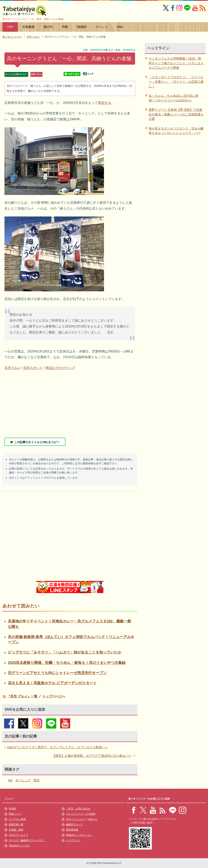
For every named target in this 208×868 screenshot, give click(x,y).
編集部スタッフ (75, 824)
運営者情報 (72, 830)
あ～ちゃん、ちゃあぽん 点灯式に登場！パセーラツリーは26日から (173, 98)
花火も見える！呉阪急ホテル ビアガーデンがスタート (52, 683)
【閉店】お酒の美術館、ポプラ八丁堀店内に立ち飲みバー (92, 756)
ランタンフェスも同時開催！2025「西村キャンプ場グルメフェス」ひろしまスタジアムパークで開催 (176, 63)
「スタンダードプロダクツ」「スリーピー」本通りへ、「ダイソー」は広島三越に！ (176, 82)
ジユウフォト (73, 840)
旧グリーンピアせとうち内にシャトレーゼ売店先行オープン (57, 673)
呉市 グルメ (36, 74)
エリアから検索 (17, 819)
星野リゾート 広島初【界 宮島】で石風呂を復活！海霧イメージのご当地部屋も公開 (176, 114)
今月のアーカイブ (18, 835)
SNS (120, 27)
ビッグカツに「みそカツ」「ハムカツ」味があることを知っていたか (65, 652)
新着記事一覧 (16, 824)
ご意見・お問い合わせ (78, 809)
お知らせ (92, 819)
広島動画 (28, 27)
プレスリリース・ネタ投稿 (81, 814)
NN (10, 780)
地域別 (82, 27)
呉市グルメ (13, 368)
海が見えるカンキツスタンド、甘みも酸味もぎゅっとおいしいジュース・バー (176, 131)
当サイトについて (76, 819)
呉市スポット (33, 368)
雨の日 (48, 27)
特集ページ (15, 814)
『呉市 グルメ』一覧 (22, 696)
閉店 (37, 780)
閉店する (105, 103)
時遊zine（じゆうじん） (79, 835)
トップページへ (54, 696)
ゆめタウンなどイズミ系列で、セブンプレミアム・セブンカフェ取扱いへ (57, 747)
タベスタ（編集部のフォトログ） (27, 840)
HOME (12, 809)
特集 (65, 27)
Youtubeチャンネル (19, 846)
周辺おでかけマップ (60, 368)
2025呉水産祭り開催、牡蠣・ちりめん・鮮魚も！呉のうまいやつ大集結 (67, 663)
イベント (102, 27)
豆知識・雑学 (16, 830)
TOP (10, 27)
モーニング (23, 780)
